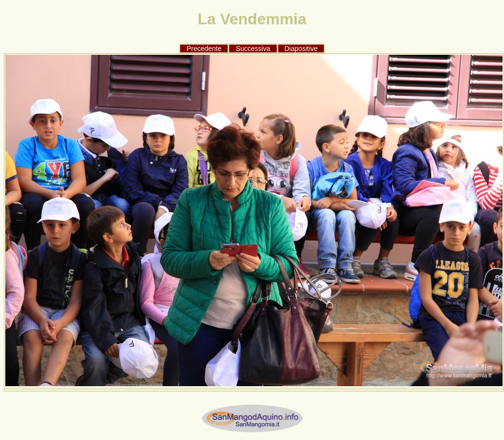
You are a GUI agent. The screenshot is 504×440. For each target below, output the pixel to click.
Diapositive (301, 49)
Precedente (204, 49)
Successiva (253, 49)
